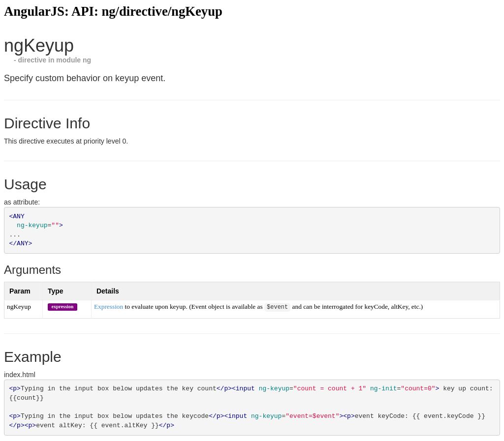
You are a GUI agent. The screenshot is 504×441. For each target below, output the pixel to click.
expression (63, 307)
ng (87, 60)
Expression (109, 307)
